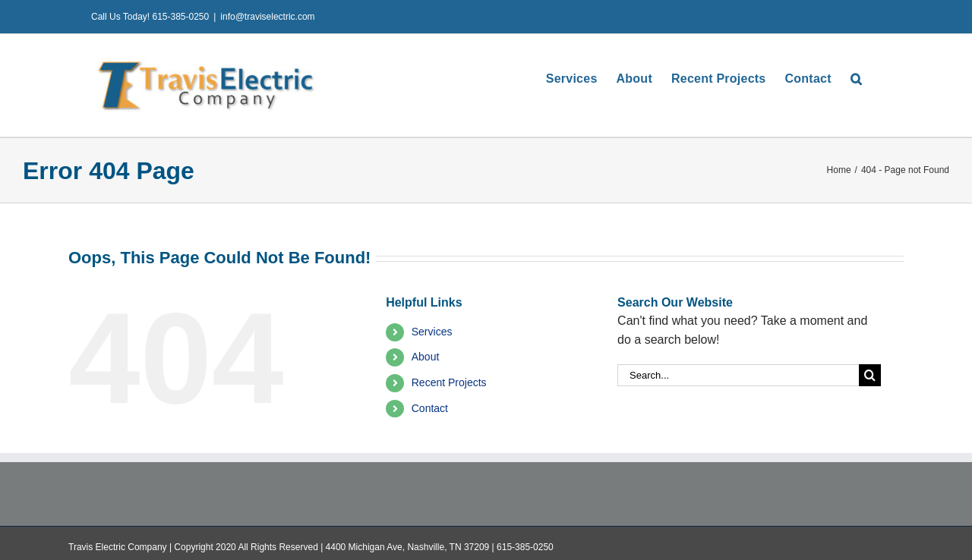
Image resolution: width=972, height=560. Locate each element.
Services (432, 332)
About (426, 357)
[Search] (870, 375)
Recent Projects (449, 382)
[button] (856, 79)
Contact (430, 408)
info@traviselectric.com (267, 17)
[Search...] (738, 375)
